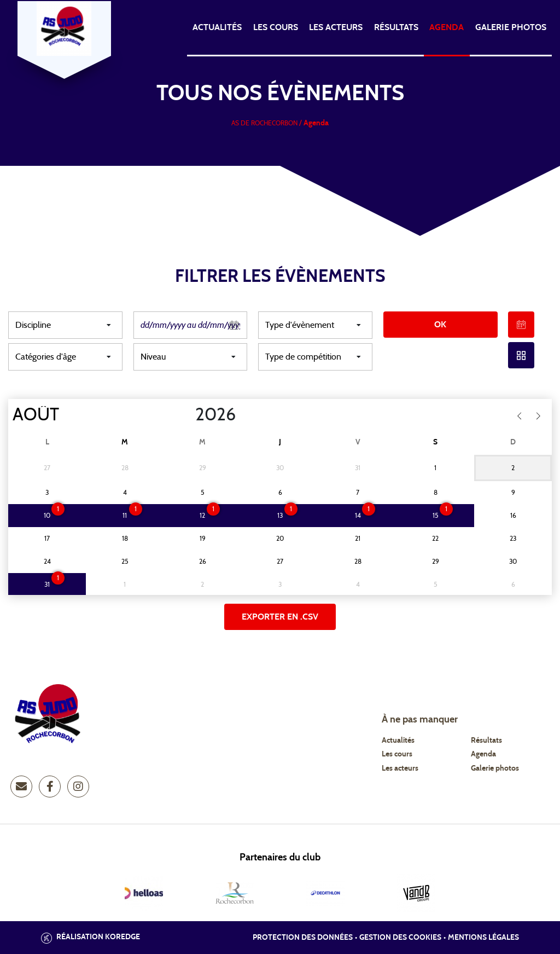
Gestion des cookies (400, 938)
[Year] (186, 415)
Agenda (447, 27)
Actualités (217, 27)
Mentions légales (483, 938)
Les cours (276, 27)
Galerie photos (511, 27)
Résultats (396, 27)
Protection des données (303, 938)
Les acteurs (336, 27)
